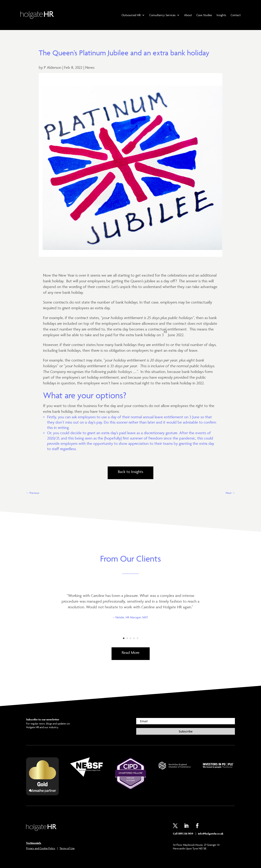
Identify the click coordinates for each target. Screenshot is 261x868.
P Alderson (53, 67)
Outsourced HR (131, 15)
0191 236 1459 (186, 834)
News (90, 67)
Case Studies (204, 15)
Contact (236, 15)
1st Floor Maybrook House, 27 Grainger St (196, 845)
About (188, 15)
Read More (131, 652)
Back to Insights (130, 472)
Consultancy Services (162, 15)
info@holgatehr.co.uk (210, 834)
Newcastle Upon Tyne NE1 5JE (190, 848)
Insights (221, 15)
